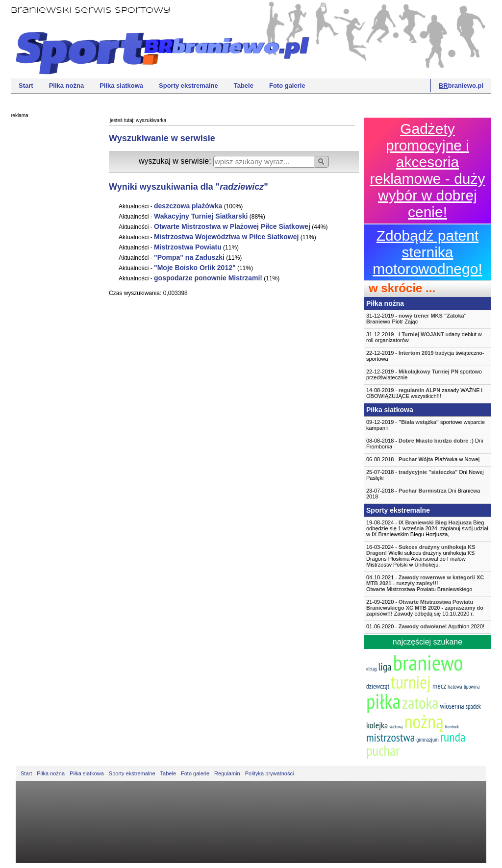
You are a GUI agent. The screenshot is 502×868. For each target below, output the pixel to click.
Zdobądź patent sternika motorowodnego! (427, 252)
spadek (473, 707)
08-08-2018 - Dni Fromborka (425, 444)
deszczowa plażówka (188, 206)
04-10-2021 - (427, 583)
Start (26, 86)
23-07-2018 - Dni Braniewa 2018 (423, 494)
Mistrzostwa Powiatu (188, 247)
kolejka (377, 725)
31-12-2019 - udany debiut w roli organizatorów (424, 337)
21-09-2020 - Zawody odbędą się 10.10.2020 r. (425, 608)
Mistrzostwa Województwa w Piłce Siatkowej (226, 237)
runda (453, 737)
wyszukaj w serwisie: (176, 161)
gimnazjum (427, 739)
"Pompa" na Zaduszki (189, 257)
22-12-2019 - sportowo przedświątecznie (424, 374)
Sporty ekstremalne (188, 86)
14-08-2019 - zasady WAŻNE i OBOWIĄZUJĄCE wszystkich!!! (424, 393)
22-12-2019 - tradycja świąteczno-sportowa (425, 356)
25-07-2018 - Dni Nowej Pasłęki (425, 475)
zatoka (420, 703)
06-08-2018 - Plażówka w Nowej (423, 459)
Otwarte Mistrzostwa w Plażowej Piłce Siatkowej (232, 226)
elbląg (371, 669)
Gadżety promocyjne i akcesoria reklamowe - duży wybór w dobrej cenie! (427, 170)
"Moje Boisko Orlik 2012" (195, 268)
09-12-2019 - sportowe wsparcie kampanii (426, 425)
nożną (424, 721)
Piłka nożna (67, 86)
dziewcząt (378, 686)
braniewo (428, 662)
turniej (411, 682)
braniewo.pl (461, 86)
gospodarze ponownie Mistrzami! (208, 278)
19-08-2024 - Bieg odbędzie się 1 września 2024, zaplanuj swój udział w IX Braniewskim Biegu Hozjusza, (427, 528)
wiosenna (452, 706)
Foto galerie (287, 86)
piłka (383, 701)
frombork (452, 727)
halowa (455, 686)
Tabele (244, 86)
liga (385, 667)
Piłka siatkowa (121, 86)
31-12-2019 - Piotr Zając (416, 319)
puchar (383, 750)
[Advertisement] (50, 272)
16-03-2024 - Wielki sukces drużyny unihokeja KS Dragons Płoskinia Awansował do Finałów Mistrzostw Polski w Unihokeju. (421, 556)
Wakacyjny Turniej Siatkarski (201, 216)
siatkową (396, 727)
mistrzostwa (390, 737)
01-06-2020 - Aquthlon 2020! (425, 626)
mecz (439, 686)
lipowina (472, 687)
